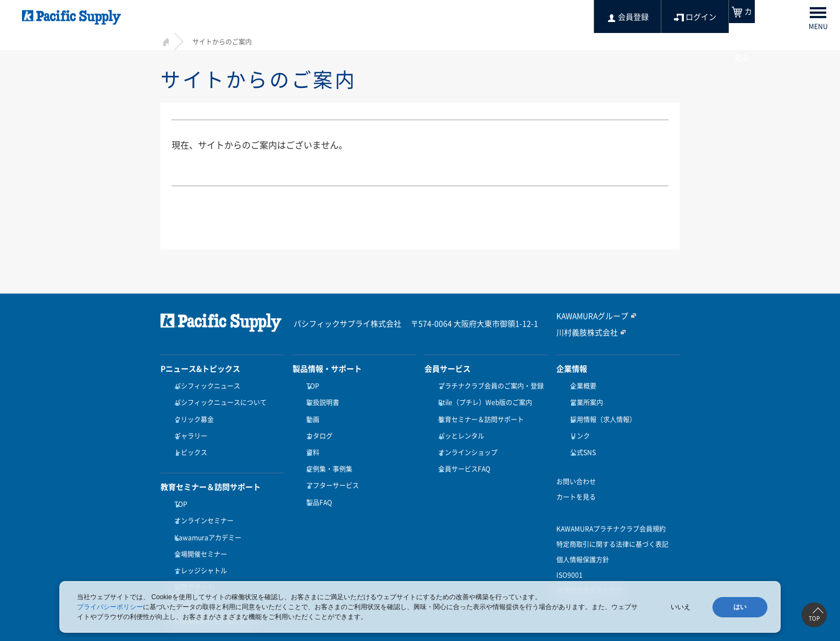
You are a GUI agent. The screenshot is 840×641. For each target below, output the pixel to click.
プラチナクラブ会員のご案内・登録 (488, 386)
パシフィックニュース (205, 386)
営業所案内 (584, 400)
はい (740, 607)
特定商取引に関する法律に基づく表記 (612, 528)
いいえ (681, 607)
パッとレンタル (458, 426)
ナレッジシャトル (198, 542)
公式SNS (580, 440)
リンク (577, 426)
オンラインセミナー (201, 502)
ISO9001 (570, 559)
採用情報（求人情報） (600, 413)
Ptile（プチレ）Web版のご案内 (482, 400)
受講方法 (185, 569)
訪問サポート (191, 555)
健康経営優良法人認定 (589, 574)
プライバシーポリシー (110, 607)
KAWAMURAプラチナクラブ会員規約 (611, 513)
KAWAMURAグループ (588, 316)
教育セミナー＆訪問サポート (478, 413)
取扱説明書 (320, 400)
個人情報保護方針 (583, 544)
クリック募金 (191, 413)
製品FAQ (316, 480)
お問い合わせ (576, 466)
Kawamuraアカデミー (205, 515)
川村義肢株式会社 (583, 331)
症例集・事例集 (327, 453)
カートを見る (576, 481)
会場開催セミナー (198, 528)
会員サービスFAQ (462, 453)
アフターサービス (330, 467)
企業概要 (581, 386)
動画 (310, 413)
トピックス (188, 440)
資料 (310, 440)
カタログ (317, 426)
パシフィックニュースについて (218, 400)
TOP (178, 488)
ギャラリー (188, 426)
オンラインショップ (465, 440)
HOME (165, 40)
